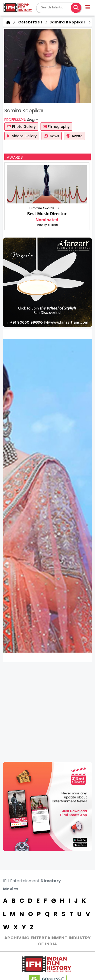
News (52, 136)
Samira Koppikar (67, 22)
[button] (88, 8)
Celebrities (29, 22)
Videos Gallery (22, 136)
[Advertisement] (48, 712)
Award (74, 136)
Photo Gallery (21, 127)
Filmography (56, 127)
